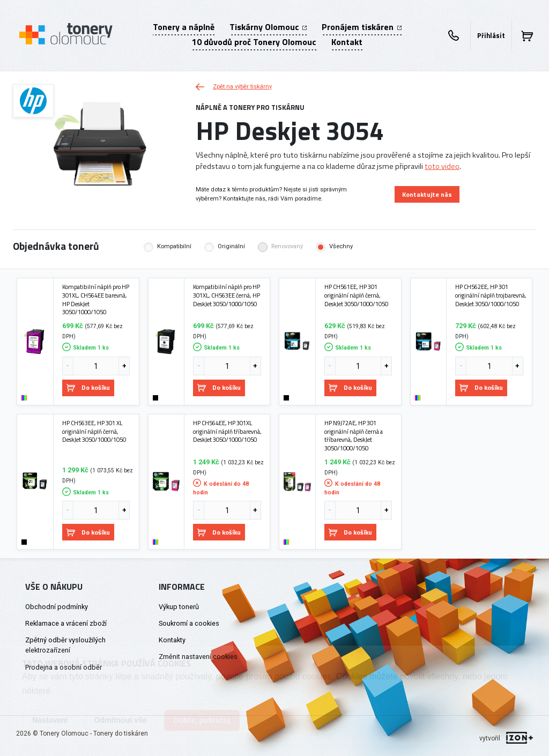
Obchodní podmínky (57, 607)
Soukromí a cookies (189, 623)
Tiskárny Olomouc (268, 27)
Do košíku (88, 387)
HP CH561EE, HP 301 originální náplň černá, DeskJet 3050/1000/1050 (356, 295)
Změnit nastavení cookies (198, 657)
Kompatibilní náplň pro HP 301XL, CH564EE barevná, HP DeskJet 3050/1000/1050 (96, 299)
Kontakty (172, 640)
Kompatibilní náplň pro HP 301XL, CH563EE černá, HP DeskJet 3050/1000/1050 (227, 295)
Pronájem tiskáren (361, 27)
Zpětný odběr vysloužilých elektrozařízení (65, 645)
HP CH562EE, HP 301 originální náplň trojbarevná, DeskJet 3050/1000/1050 (491, 295)
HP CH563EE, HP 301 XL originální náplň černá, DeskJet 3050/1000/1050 (94, 431)
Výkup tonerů (179, 607)
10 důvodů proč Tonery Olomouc (254, 42)
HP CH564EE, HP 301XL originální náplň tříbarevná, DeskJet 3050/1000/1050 (227, 431)
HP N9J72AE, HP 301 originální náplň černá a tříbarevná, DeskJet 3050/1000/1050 (354, 436)
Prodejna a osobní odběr (64, 667)
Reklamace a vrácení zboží (66, 623)
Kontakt (347, 42)
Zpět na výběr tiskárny (234, 87)
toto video (442, 166)
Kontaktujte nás (427, 194)
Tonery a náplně (184, 27)
